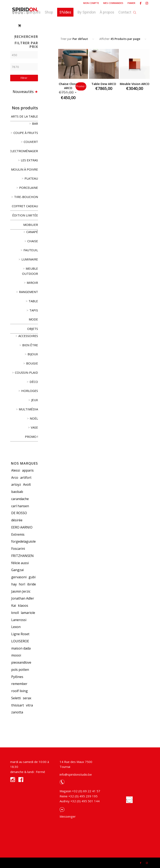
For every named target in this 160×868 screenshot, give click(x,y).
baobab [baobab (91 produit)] (17, 492)
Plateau (31, 178)
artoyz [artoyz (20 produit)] (16, 484)
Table (33, 301)
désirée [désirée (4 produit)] (17, 520)
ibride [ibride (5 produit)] (32, 584)
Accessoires (28, 336)
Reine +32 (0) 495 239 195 (79, 796)
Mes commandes (113, 3)
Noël (34, 418)
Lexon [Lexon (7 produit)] (16, 627)
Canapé (32, 232)
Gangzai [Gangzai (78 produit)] (17, 570)
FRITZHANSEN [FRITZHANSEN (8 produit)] (22, 556)
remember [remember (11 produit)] (19, 684)
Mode (33, 319)
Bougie (32, 363)
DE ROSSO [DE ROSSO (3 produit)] (19, 513)
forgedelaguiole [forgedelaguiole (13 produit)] (23, 541)
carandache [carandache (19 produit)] (20, 499)
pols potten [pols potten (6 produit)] (20, 670)
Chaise (33, 241)
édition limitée (25, 215)
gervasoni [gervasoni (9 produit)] (19, 577)
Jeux (35, 400)
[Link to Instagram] (147, 3)
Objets (33, 329)
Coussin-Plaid (26, 372)
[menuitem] (91, 3)
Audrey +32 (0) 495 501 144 (80, 801)
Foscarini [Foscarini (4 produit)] (18, 549)
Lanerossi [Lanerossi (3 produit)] (19, 620)
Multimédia (28, 409)
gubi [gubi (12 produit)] (32, 577)
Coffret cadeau (25, 206)
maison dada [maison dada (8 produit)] (21, 648)
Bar (35, 123)
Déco (34, 382)
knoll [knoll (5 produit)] (15, 613)
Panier (131, 3)
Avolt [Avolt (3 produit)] (27, 484)
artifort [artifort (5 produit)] (26, 478)
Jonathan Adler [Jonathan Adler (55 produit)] (23, 598)
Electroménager (24, 151)
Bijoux (33, 354)
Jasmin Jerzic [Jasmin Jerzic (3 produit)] (21, 591)
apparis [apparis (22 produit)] (28, 470)
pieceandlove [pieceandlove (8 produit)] (21, 662)
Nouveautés (23, 92)
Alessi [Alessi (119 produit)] (16, 470)
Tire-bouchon (26, 197)
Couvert (31, 142)
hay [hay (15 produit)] (14, 584)
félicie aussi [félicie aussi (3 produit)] (20, 563)
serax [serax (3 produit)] (27, 698)
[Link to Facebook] (141, 3)
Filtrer (24, 78)
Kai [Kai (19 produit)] (14, 605)
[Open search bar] (135, 11)
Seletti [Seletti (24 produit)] (16, 698)
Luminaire (30, 259)
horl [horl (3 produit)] (22, 584)
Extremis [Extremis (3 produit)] (18, 534)
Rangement (28, 292)
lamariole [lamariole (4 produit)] (28, 613)
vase (34, 427)
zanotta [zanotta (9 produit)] (17, 712)
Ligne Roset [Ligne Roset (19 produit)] (20, 634)
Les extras (29, 160)
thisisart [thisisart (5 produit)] (18, 705)
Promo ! (31, 437)
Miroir (32, 283)
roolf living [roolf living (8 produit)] (19, 691)
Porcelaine (29, 188)
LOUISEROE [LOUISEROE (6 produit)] (20, 641)
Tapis (34, 310)
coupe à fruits (26, 133)
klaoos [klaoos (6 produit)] (23, 605)
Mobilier (31, 225)
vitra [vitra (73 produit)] (29, 705)
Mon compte (91, 3)
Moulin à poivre (24, 169)
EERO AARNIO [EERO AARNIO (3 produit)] (22, 527)
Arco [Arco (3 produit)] (15, 478)
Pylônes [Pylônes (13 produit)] (17, 677)
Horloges (30, 391)
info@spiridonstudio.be (76, 774)
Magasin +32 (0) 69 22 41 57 (80, 791)
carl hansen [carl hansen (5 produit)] (20, 506)
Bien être (30, 345)
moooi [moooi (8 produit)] (16, 655)
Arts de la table (24, 116)
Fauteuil (31, 250)
